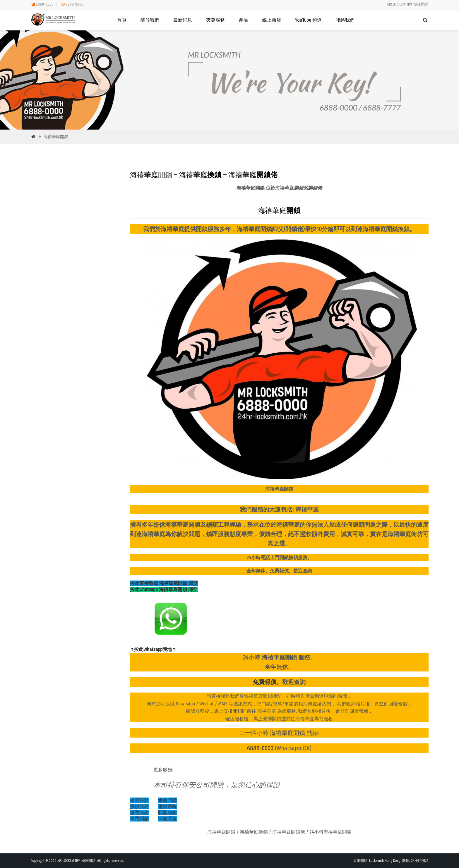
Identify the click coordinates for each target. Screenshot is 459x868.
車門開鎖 (139, 819)
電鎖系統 (167, 806)
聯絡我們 (345, 20)
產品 (244, 20)
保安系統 (167, 819)
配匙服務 (167, 813)
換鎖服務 (139, 806)
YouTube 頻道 (308, 20)
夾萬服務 (215, 20)
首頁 (122, 20)
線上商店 (272, 20)
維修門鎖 (167, 800)
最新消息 (183, 20)
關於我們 (150, 20)
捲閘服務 (139, 813)
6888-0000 (45, 4)
